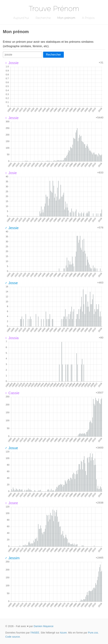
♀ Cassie (12, 393)
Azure (63, 633)
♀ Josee (11, 503)
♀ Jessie (12, 118)
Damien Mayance (44, 626)
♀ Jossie (12, 63)
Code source (13, 637)
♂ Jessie (12, 228)
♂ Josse (11, 283)
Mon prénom (66, 18)
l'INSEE (35, 633)
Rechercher (53, 55)
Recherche (43, 18)
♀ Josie (11, 173)
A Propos (88, 18)
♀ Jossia (12, 338)
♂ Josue (11, 448)
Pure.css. (93, 633)
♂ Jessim (12, 558)
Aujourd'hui (21, 18)
